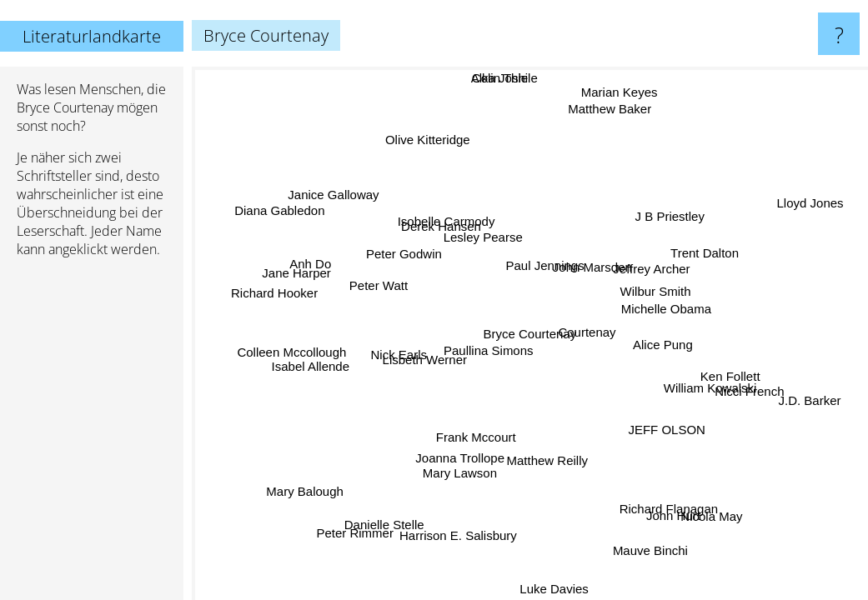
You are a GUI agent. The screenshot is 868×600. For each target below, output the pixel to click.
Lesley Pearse (478, 242)
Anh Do (312, 264)
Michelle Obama (665, 309)
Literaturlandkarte (92, 36)
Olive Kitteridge (431, 140)
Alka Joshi (499, 78)
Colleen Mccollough (289, 351)
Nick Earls (402, 359)
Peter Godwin (406, 257)
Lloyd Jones (805, 205)
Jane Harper (296, 279)
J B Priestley (667, 216)
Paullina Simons (489, 347)
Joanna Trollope (453, 452)
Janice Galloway (341, 190)
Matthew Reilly (550, 459)
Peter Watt (382, 285)
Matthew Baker (606, 110)
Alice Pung (660, 345)
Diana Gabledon (283, 214)
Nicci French (748, 391)
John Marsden (592, 267)
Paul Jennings (543, 265)
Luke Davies (551, 589)
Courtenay (592, 330)
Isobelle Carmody (450, 221)
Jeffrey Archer (640, 265)
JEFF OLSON (664, 430)
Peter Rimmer (357, 532)
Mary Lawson (465, 476)
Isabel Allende (311, 370)
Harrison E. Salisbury (457, 531)
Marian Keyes (623, 93)
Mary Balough (308, 488)
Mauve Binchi (657, 546)
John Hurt (668, 514)
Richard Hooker (278, 295)
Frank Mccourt (475, 436)
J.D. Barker (804, 400)
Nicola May (717, 515)
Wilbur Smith (657, 292)
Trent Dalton (700, 249)
